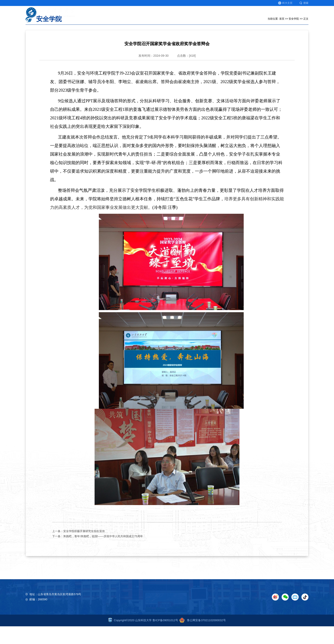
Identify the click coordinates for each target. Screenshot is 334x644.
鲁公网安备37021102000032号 (202, 638)
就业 (288, 15)
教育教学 (175, 15)
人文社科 (216, 15)
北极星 (255, 15)
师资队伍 (236, 15)
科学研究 (195, 15)
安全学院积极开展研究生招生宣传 (84, 549)
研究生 (272, 15)
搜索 (304, 3)
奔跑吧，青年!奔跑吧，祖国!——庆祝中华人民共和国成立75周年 (103, 554)
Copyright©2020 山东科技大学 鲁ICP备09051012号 (143, 638)
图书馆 (304, 15)
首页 (158, 15)
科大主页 (285, 3)
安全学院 (294, 36)
